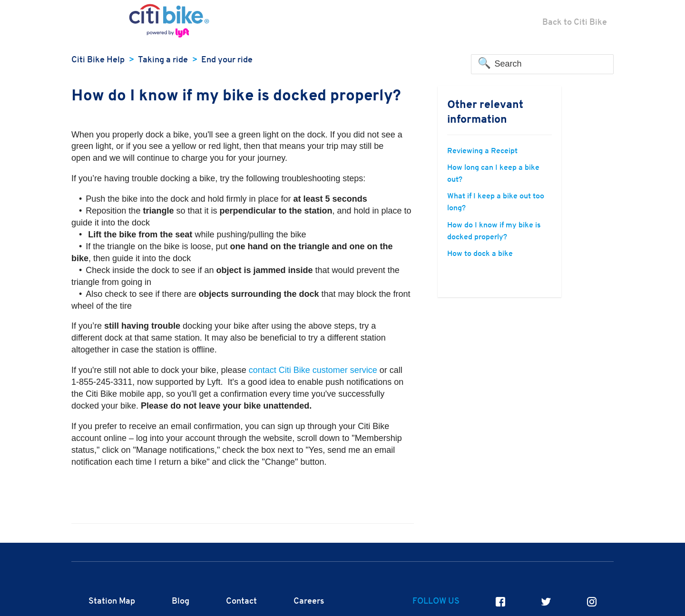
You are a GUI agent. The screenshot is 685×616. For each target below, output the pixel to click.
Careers (309, 601)
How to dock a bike (480, 254)
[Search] (542, 64)
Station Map (112, 601)
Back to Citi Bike (575, 23)
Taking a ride (163, 60)
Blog (181, 601)
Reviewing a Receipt (482, 151)
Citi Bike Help (98, 60)
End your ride (227, 60)
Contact (241, 601)
